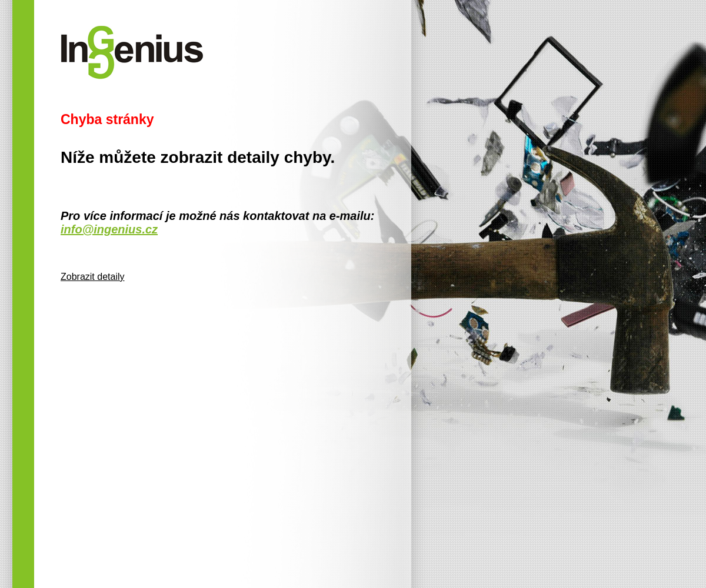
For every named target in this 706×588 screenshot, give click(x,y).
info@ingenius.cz (109, 229)
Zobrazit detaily (93, 277)
